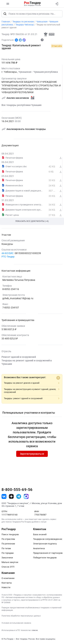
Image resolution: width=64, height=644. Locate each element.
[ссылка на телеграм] (19, 497)
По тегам (6, 549)
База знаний (40, 535)
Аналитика (39, 549)
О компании (8, 578)
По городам (8, 553)
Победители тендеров (45, 558)
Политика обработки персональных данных (21, 616)
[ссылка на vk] (4, 497)
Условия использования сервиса (16, 623)
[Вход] (57, 4)
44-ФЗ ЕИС (8, 253)
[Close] (58, 378)
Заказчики (7, 558)
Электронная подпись (45, 544)
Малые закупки (10, 562)
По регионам (8, 544)
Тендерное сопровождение (48, 539)
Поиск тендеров (10, 535)
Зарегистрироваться (32, 454)
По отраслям (8, 539)
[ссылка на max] (26, 497)
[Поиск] (5, 14)
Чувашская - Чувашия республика (38, 72)
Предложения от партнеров (48, 553)
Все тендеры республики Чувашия (22, 105)
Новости (6, 588)
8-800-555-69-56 (17, 490)
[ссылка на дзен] (11, 497)
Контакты (7, 583)
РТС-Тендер (8, 257)
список (35, 630)
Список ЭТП (8, 567)
